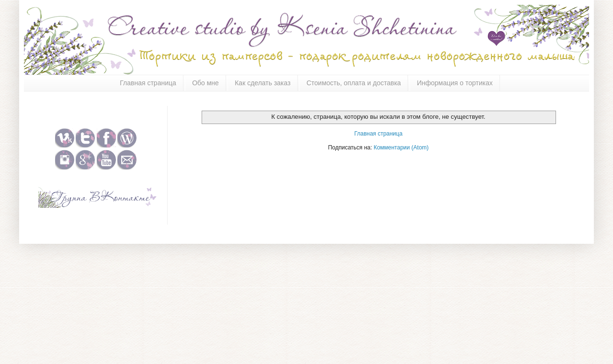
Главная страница (148, 83)
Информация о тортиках (454, 83)
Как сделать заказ (262, 83)
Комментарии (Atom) (401, 148)
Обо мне (205, 83)
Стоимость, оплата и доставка (354, 83)
